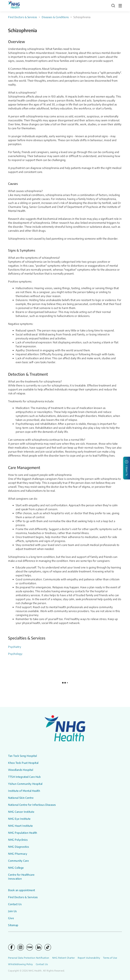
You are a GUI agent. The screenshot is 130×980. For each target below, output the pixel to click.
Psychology (15, 654)
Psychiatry (15, 647)
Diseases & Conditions (55, 17)
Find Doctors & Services (23, 17)
